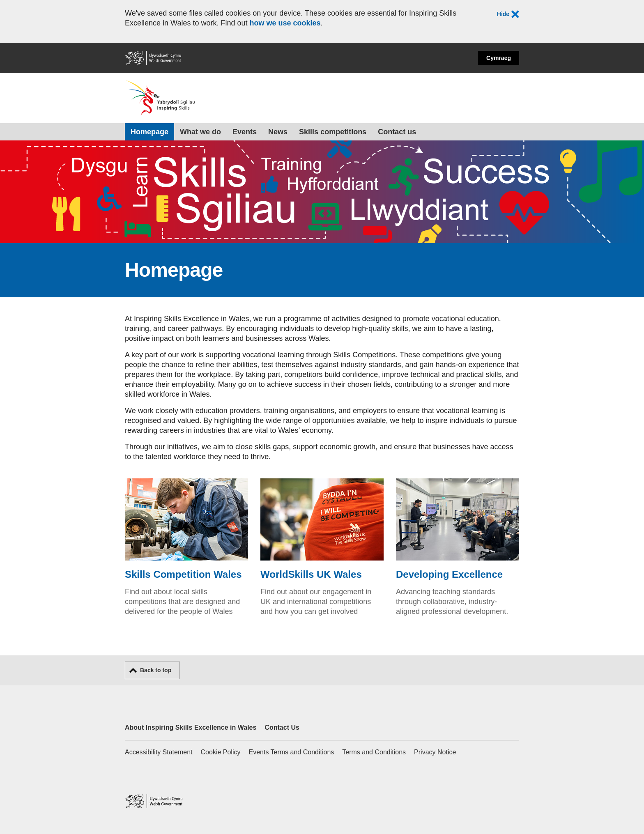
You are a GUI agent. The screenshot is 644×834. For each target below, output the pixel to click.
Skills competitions (333, 132)
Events (245, 132)
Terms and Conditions (374, 752)
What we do (200, 132)
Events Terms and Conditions (291, 752)
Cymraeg (499, 58)
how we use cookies (285, 23)
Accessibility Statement (159, 752)
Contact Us (282, 727)
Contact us (397, 132)
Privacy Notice (435, 752)
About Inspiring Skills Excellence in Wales (191, 727)
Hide (508, 14)
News (278, 132)
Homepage (149, 132)
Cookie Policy (221, 752)
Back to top (156, 670)
